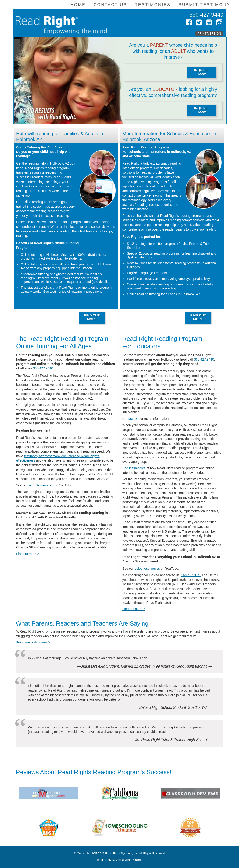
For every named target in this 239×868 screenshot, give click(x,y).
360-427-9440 (206, 15)
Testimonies (153, 5)
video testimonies (41, 485)
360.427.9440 (43, 368)
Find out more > (28, 554)
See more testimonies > (33, 642)
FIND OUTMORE (92, 317)
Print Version (209, 34)
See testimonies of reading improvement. (73, 292)
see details (101, 282)
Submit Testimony (204, 5)
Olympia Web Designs (127, 860)
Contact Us (130, 419)
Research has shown (138, 216)
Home (78, 5)
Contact (110, 5)
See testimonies (134, 468)
